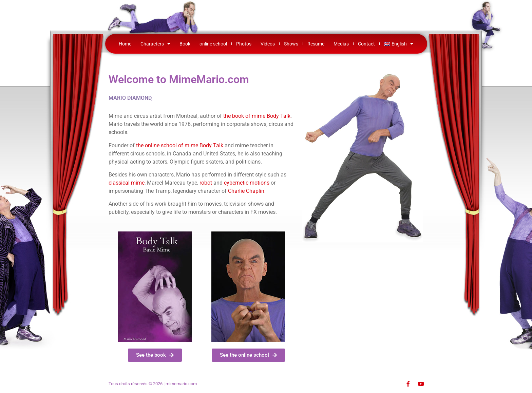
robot (206, 183)
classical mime (127, 183)
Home (125, 44)
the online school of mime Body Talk (180, 145)
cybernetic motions (247, 183)
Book (185, 44)
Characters (155, 44)
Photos (244, 44)
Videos (268, 44)
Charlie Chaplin (246, 191)
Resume (316, 44)
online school (213, 44)
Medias (341, 44)
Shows (291, 44)
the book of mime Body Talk (257, 116)
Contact (366, 44)
